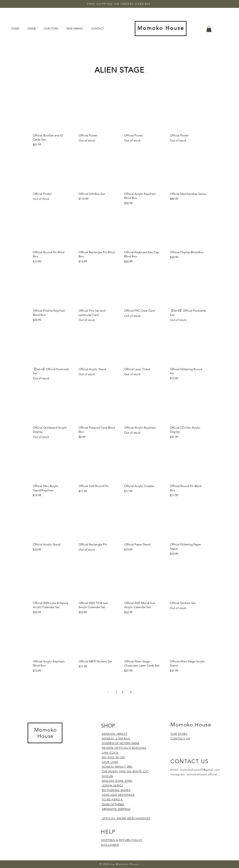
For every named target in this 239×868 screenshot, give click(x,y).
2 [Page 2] (122, 692)
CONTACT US (180, 739)
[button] (209, 29)
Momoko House (45, 733)
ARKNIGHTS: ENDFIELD (116, 809)
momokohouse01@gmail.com (200, 770)
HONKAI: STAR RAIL (116, 739)
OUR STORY (179, 734)
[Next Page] (131, 692)
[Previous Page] (108, 692)
